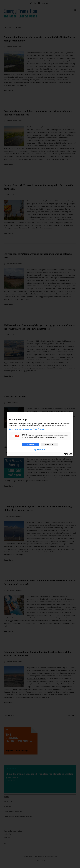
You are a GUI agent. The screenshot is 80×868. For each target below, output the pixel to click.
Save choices (49, 444)
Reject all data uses (40, 450)
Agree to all (31, 444)
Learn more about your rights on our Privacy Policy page (27, 429)
